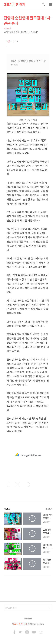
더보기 (49, 509)
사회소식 (7, 28)
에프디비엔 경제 (14, 5)
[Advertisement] (28, 455)
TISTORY (28, 618)
